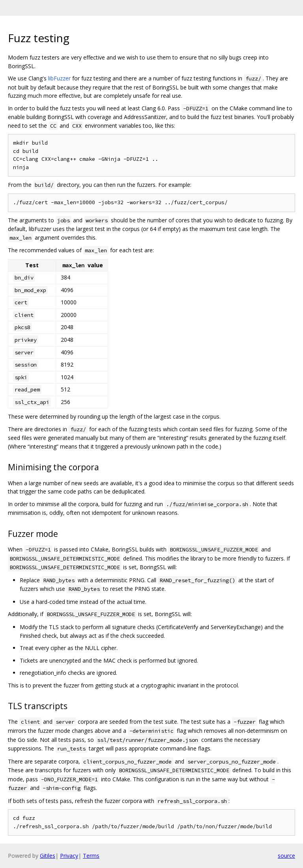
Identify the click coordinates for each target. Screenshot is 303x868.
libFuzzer (59, 78)
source (286, 856)
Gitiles (48, 856)
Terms (91, 856)
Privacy (69, 856)
